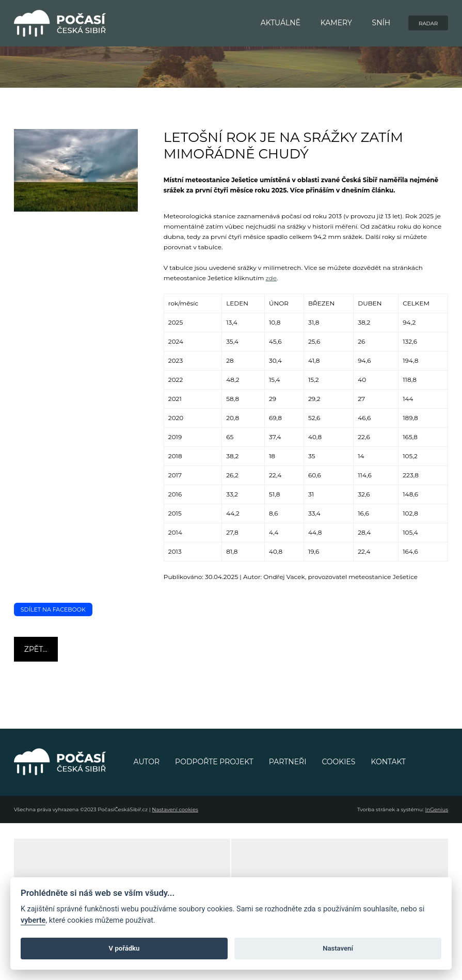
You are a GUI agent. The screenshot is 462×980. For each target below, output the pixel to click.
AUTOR (147, 762)
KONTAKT (388, 762)
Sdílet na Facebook (53, 609)
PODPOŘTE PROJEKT (214, 762)
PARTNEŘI (288, 762)
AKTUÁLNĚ (281, 23)
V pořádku (124, 948)
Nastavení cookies (175, 809)
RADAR (428, 23)
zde (271, 278)
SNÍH (381, 23)
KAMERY (336, 23)
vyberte (33, 920)
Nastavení (338, 948)
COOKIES (338, 762)
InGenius (437, 809)
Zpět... (36, 649)
